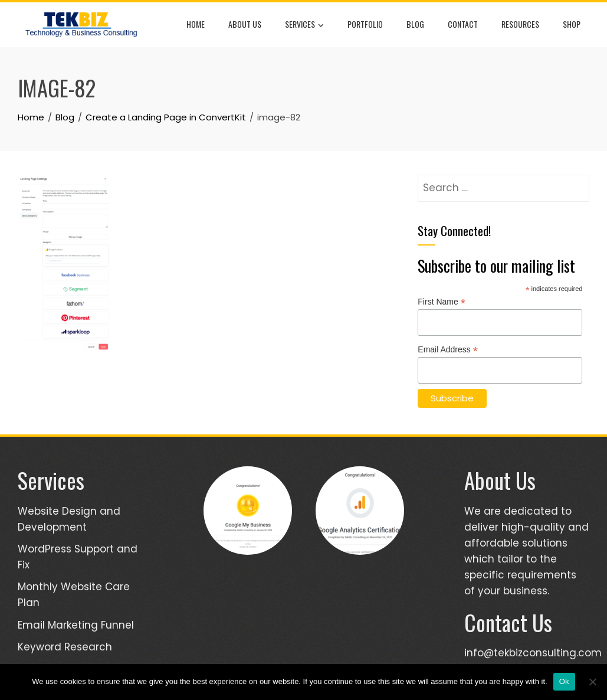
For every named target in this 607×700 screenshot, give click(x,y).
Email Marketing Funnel (76, 625)
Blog (415, 24)
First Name (442, 302)
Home (196, 24)
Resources (520, 24)
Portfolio (365, 24)
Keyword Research (65, 647)
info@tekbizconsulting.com (533, 653)
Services (304, 25)
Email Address (448, 350)
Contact (463, 24)
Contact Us (508, 622)
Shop (572, 24)
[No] (592, 682)
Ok (564, 681)
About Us (245, 24)
